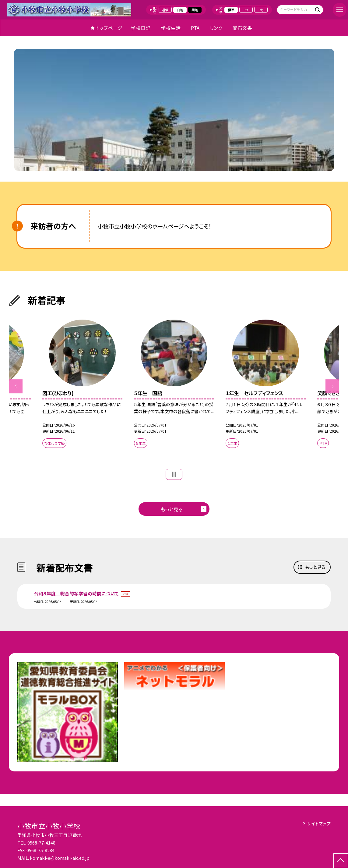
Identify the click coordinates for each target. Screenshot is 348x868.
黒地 (195, 10)
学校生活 (171, 28)
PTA (195, 28)
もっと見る (172, 509)
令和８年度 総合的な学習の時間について (77, 593)
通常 (165, 10)
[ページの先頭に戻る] (341, 861)
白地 (180, 10)
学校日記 (141, 28)
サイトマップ (319, 823)
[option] (174, 110)
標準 (231, 10)
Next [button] (332, 386)
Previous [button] (16, 386)
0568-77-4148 (41, 843)
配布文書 (242, 28)
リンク (216, 28)
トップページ (109, 28)
